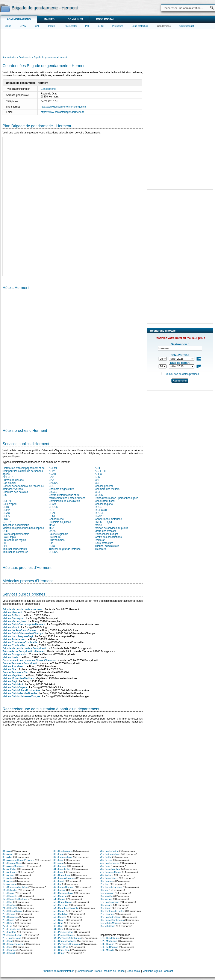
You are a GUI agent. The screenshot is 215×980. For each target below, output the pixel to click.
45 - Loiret (59, 881)
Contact (168, 971)
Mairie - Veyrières (13, 675)
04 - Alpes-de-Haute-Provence (18, 860)
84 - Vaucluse (107, 893)
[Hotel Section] (73, 358)
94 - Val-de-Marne (109, 923)
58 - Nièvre (59, 920)
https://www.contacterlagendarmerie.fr (62, 112)
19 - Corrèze (9, 905)
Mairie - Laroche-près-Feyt (18, 636)
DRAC (6, 513)
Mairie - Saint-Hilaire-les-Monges (21, 696)
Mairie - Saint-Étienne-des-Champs (23, 633)
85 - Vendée (106, 896)
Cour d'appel (10, 504)
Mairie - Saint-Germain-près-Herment (24, 624)
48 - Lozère (59, 890)
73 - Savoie (106, 860)
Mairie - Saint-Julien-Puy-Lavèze (21, 690)
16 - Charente (10, 896)
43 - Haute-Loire (62, 875)
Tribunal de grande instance (65, 549)
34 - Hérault (9, 953)
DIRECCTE (101, 510)
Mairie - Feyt (10, 681)
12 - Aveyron (9, 884)
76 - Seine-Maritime (110, 869)
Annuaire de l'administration (59, 971)
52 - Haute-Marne (63, 902)
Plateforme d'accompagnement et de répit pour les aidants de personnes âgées (24, 471)
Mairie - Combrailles (14, 645)
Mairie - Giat (10, 669)
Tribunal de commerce (15, 552)
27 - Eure (7, 926)
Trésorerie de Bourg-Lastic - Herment (24, 651)
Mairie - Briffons (12, 615)
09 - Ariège (8, 875)
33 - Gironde (9, 950)
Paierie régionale (58, 534)
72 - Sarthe (106, 857)
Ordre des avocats (105, 531)
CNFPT (7, 501)
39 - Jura (58, 863)
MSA (51, 528)
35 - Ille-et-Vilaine (63, 851)
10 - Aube (8, 878)
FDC (5, 519)
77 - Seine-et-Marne (111, 872)
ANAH (52, 474)
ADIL (98, 468)
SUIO (52, 546)
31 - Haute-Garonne (13, 944)
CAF (37, 26)
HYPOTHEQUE (104, 522)
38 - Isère (58, 860)
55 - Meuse (59, 911)
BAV (51, 477)
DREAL (7, 516)
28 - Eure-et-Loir (11, 929)
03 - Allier (8, 857)
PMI (87, 26)
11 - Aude (8, 881)
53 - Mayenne (61, 905)
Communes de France (89, 971)
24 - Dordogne (10, 917)
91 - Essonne (107, 914)
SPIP (5, 546)
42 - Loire (58, 872)
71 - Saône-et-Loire (110, 854)
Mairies (49, 19)
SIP (51, 543)
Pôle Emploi (9, 537)
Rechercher (180, 381)
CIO (5, 495)
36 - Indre (58, 854)
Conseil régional (104, 504)
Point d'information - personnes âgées (117, 498)
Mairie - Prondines (13, 666)
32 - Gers (8, 947)
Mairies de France (114, 971)
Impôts (52, 26)
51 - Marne (59, 899)
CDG (52, 486)
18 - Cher (8, 902)
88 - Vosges (106, 905)
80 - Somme (106, 881)
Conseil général (104, 486)
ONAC (52, 531)
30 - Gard (8, 941)
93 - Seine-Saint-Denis (112, 920)
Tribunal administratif (107, 546)
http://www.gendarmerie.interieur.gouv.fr (63, 107)
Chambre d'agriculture (61, 489)
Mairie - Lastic (11, 657)
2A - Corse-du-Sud (12, 935)
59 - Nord (58, 923)
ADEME (53, 468)
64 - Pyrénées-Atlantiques (67, 938)
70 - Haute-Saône (109, 851)
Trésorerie (101, 549)
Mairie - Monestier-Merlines (18, 678)
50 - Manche (60, 896)
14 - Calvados (10, 890)
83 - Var (104, 890)
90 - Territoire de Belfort (112, 911)
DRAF (52, 513)
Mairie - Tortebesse (14, 639)
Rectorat (100, 540)
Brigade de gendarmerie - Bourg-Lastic (25, 648)
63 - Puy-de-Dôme (63, 935)
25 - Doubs (8, 920)
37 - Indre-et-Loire (63, 857)
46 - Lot (57, 884)
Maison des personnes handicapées (23, 528)
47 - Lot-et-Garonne (64, 887)
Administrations (19, 19)
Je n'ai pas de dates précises (182, 374)
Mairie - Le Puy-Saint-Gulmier (20, 630)
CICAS (53, 492)
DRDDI (99, 513)
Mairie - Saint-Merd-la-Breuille (20, 693)
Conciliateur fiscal (105, 501)
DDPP (6, 510)
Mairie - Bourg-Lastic (14, 654)
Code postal (105, 19)
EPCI (101, 26)
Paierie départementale (16, 534)
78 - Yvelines (107, 875)
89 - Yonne (106, 908)
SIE (5, 543)
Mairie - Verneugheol (14, 621)
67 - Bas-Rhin (61, 947)
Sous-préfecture (140, 26)
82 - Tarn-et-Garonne (111, 887)
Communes (75, 19)
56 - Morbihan (61, 914)
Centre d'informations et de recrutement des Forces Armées (67, 497)
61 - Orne (58, 929)
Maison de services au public (111, 528)
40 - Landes (60, 866)
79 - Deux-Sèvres (109, 878)
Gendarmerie (164, 26)
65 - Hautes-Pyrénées (65, 941)
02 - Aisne (8, 854)
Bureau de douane (13, 480)
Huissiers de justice (60, 522)
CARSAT (54, 483)
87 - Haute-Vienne (110, 902)
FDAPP (99, 516)
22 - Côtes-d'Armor (13, 911)
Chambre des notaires (15, 492)
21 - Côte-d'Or (10, 908)
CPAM (23, 26)
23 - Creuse (9, 914)
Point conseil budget (106, 534)
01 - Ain (7, 851)
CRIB (6, 507)
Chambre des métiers (107, 489)
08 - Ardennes (10, 872)
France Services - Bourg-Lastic (20, 663)
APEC (98, 474)
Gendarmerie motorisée (108, 519)
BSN (98, 477)
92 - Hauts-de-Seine (111, 917)
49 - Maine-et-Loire (63, 893)
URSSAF (54, 552)
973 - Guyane (107, 944)
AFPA (52, 471)
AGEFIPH (101, 471)
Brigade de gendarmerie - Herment (22, 609)
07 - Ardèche (9, 869)
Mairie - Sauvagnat (13, 618)
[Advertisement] (108, 42)
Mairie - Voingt (11, 627)
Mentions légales (152, 971)
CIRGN (99, 495)
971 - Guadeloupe (109, 938)
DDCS (98, 507)
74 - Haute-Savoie (110, 863)
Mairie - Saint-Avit (13, 684)
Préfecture (118, 26)
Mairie (8, 26)
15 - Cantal (8, 893)
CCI (97, 483)
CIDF (98, 492)
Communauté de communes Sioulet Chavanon (29, 660)
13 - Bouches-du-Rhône (15, 887)
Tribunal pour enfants (15, 549)
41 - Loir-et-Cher (62, 869)
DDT (51, 510)
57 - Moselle (60, 917)
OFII (5, 531)
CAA (51, 480)
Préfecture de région (14, 540)
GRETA (7, 522)
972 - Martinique (109, 941)
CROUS (53, 507)
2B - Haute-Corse (12, 938)
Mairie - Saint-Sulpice (15, 687)
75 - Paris (105, 866)
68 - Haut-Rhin (61, 950)
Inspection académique (16, 525)
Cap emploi (9, 483)
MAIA (52, 525)
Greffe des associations (108, 537)
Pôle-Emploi (70, 26)
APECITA (8, 477)
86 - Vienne (106, 899)
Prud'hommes (57, 540)
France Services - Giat (15, 672)
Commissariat (187, 26)
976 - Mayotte (107, 950)
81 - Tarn (105, 884)
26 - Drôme (8, 923)
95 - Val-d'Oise (108, 926)
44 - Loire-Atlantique (64, 878)
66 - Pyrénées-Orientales (67, 944)
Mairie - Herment (12, 612)
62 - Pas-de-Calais (63, 932)
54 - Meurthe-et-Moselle (66, 908)
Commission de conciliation (64, 501)
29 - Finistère (9, 932)
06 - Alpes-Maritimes (13, 866)
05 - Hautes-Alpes (12, 863)
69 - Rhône (59, 953)
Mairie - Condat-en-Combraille (20, 642)
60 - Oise (58, 926)
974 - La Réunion (109, 947)
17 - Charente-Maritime (15, 899)
